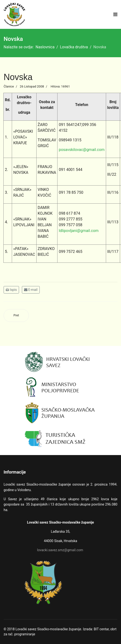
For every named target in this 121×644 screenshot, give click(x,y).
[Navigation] (115, 14)
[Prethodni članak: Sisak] (16, 316)
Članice (9, 86)
